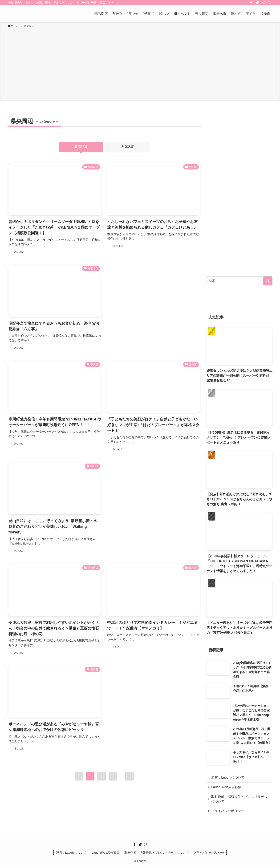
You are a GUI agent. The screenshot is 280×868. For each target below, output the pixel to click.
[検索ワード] (239, 281)
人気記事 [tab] (127, 147)
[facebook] (251, 3)
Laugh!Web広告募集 (226, 787)
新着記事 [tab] (81, 147)
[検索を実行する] (268, 281)
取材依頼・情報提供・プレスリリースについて (239, 799)
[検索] (269, 3)
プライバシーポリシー (228, 811)
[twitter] (257, 3)
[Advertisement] (140, 64)
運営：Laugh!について (228, 778)
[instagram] (263, 3)
